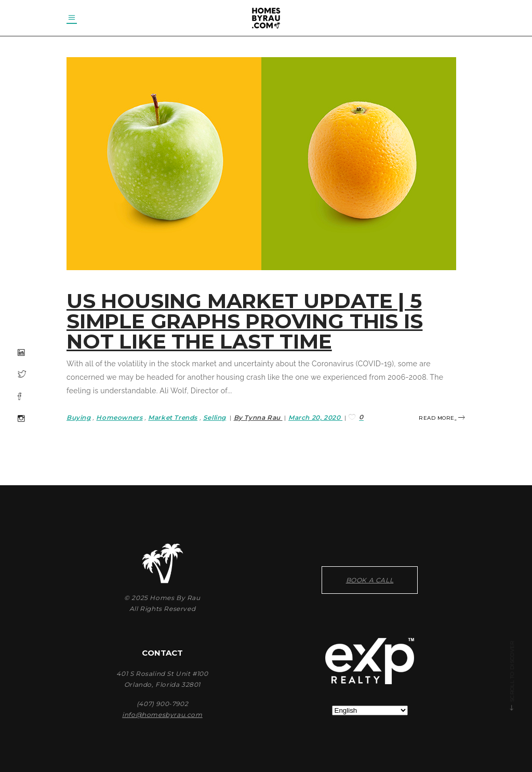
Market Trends (173, 417)
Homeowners (119, 417)
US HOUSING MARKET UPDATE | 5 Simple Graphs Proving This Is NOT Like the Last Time (244, 321)
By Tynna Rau (258, 417)
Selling (215, 417)
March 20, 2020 (315, 417)
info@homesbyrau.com (162, 715)
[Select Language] (370, 710)
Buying (79, 417)
